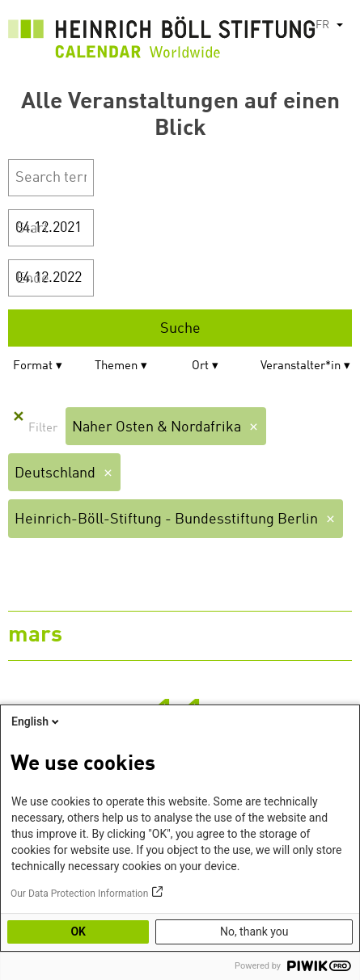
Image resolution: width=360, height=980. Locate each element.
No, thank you (254, 932)
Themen (116, 366)
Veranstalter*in (301, 366)
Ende (33, 279)
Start (32, 229)
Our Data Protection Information (79, 894)
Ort (200, 366)
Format (33, 366)
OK (78, 932)
